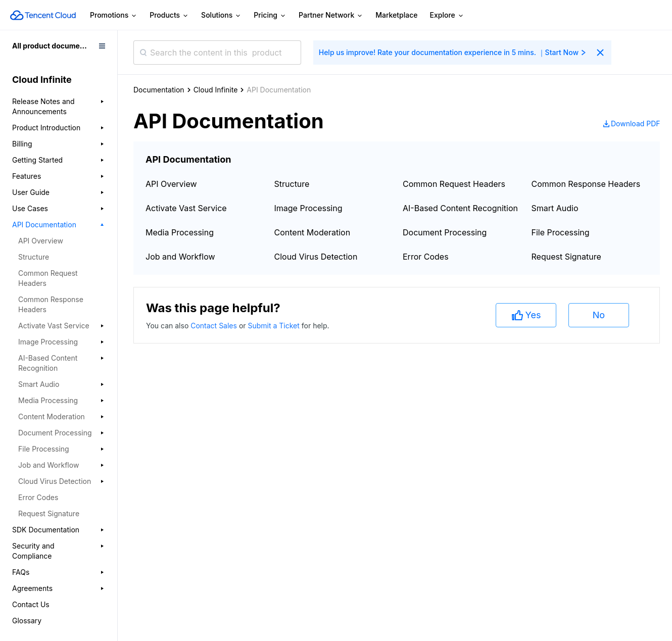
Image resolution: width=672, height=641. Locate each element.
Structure (34, 257)
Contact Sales (215, 326)
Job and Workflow (180, 257)
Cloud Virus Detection (316, 257)
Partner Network (331, 15)
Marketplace (396, 15)
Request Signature (49, 513)
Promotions (114, 15)
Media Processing (180, 232)
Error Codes (38, 497)
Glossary (27, 621)
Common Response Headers (51, 304)
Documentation (159, 90)
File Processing (561, 232)
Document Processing (445, 232)
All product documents (51, 46)
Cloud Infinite (216, 90)
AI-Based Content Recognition (460, 208)
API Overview (41, 241)
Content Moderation (313, 232)
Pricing (270, 15)
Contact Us (31, 604)
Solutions (221, 15)
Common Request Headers (48, 278)
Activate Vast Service (186, 208)
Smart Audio (555, 208)
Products (169, 15)
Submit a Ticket (274, 326)
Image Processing (308, 208)
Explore (447, 15)
